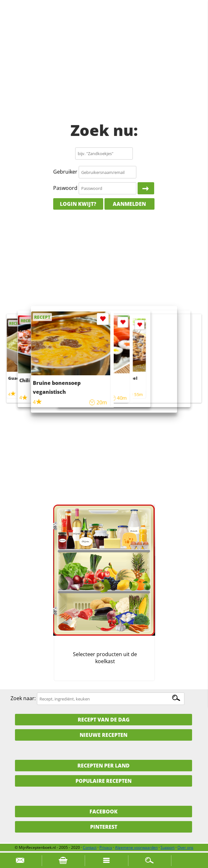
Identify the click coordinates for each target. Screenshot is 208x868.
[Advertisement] (104, 67)
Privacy (106, 847)
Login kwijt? (78, 204)
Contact (90, 847)
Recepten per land (104, 766)
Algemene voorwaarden (136, 847)
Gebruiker (65, 172)
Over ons (185, 847)
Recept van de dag (104, 720)
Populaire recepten (104, 781)
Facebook (104, 812)
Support (168, 847)
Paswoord (65, 188)
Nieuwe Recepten (104, 735)
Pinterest (104, 827)
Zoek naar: (23, 699)
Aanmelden (129, 204)
